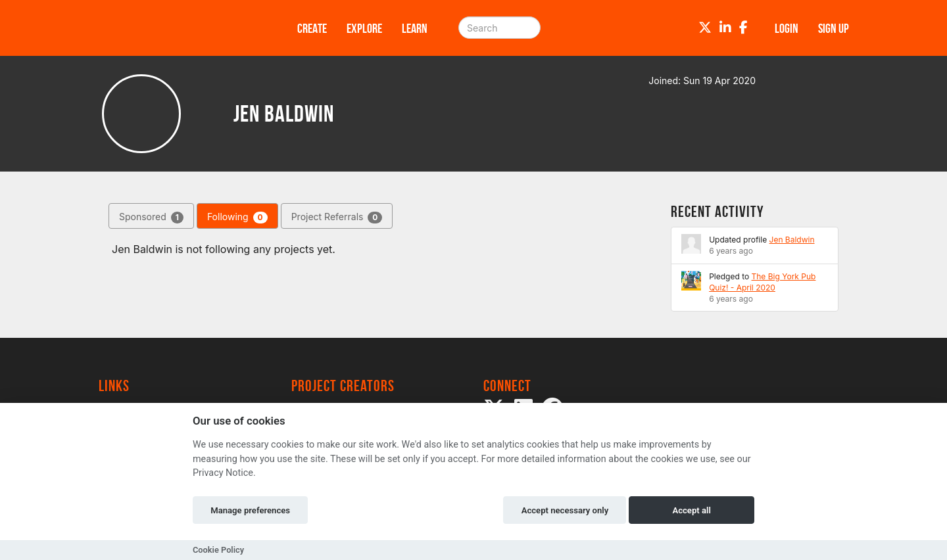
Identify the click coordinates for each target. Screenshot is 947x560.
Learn (415, 28)
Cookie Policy (218, 550)
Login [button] (787, 28)
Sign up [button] (834, 28)
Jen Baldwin (792, 240)
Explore (364, 28)
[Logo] (181, 28)
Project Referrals (337, 217)
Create (312, 28)
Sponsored (151, 217)
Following (237, 217)
